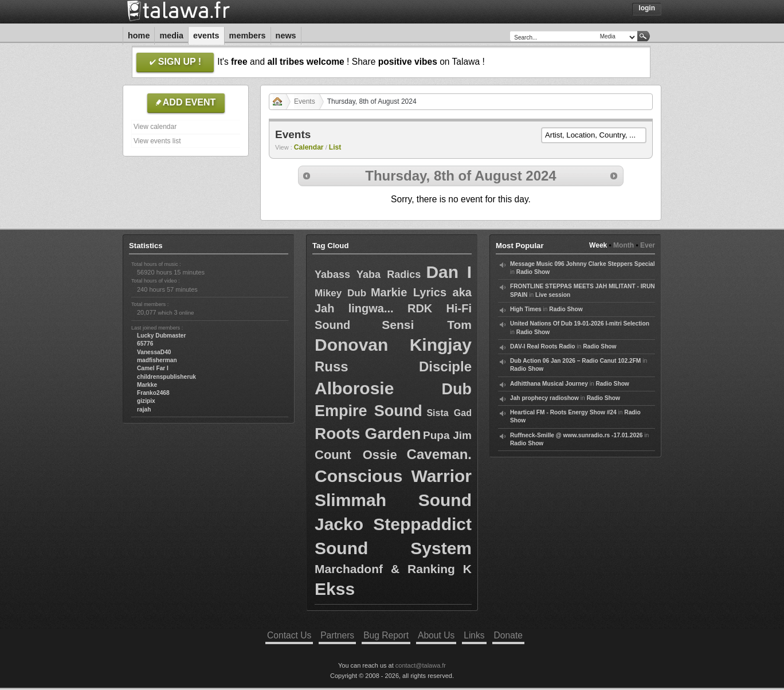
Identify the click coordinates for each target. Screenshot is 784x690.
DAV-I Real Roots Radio (543, 346)
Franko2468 (153, 393)
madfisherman (157, 360)
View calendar (155, 127)
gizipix (146, 401)
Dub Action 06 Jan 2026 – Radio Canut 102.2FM (575, 361)
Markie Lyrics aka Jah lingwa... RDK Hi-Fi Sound (393, 309)
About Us (436, 635)
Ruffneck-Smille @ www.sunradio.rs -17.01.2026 (577, 435)
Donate (508, 635)
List (335, 147)
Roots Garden (368, 434)
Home (139, 36)
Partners (337, 635)
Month (624, 245)
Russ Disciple (393, 366)
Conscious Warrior (393, 476)
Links (474, 635)
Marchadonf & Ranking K (393, 569)
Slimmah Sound (393, 500)
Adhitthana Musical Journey (549, 384)
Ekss (335, 589)
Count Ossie (356, 455)
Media (171, 36)
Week (598, 245)
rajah (144, 409)
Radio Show (533, 272)
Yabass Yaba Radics (368, 275)
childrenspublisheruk (166, 377)
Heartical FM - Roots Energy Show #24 (563, 412)
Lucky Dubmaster (162, 336)
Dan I (449, 272)
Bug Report (386, 635)
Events (206, 36)
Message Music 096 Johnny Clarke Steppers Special (583, 264)
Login (647, 8)
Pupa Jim (447, 435)
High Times (526, 309)
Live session (553, 295)
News (286, 36)
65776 (145, 344)
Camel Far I (153, 368)
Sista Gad (449, 413)
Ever (648, 245)
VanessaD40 (154, 352)
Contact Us (289, 635)
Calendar (309, 147)
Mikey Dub (340, 293)
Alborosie (354, 388)
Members (248, 36)
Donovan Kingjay (393, 345)
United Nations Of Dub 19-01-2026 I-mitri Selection (580, 324)
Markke (147, 385)
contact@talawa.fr (421, 665)
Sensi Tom (427, 325)
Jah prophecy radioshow (544, 398)
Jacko (339, 524)
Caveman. (439, 454)
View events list (157, 141)
